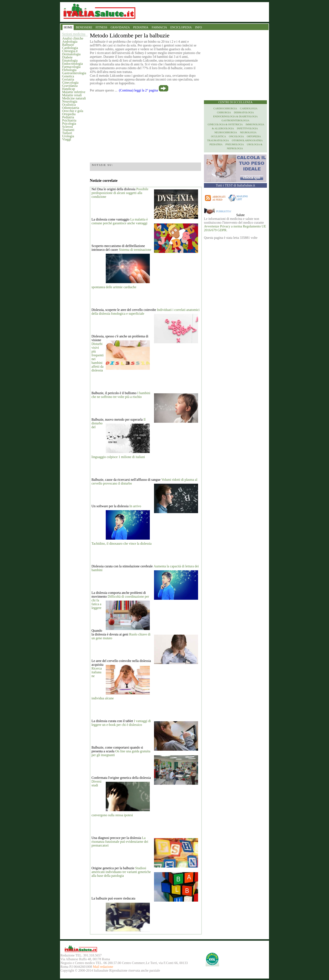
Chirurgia (224, 112)
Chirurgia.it (70, 51)
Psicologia (69, 123)
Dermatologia (71, 54)
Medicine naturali (74, 98)
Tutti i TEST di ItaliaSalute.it (236, 185)
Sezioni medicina (74, 34)
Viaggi (67, 139)
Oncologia (236, 136)
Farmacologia (71, 67)
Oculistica (69, 105)
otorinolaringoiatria (247, 140)
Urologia (68, 136)
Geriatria (68, 79)
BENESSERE (84, 27)
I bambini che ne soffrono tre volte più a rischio (121, 395)
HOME (68, 27)
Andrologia (70, 42)
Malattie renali (72, 95)
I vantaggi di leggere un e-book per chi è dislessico (121, 723)
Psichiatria (69, 120)
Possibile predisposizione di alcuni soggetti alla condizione (120, 193)
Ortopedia (69, 114)
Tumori (67, 133)
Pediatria (68, 117)
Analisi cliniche (73, 38)
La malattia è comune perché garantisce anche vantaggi (120, 221)
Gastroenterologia (74, 73)
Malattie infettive (74, 92)
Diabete (67, 57)
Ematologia (70, 60)
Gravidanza (70, 86)
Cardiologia (70, 48)
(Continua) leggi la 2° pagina (138, 90)
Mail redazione (103, 967)
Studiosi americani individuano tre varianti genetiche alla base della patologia (121, 872)
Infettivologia (247, 128)
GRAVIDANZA (120, 27)
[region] (145, 126)
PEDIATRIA (141, 27)
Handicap (69, 89)
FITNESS (101, 27)
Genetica (68, 76)
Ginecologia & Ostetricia (225, 124)
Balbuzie (68, 45)
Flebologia (69, 70)
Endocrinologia (72, 64)
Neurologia (70, 101)
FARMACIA (159, 27)
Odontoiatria (71, 108)
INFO (199, 27)
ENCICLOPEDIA (181, 27)
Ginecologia (70, 83)
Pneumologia (235, 144)
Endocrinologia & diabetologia (235, 116)
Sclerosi (68, 127)
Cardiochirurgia (225, 108)
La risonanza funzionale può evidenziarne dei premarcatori (120, 842)
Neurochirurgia (226, 132)
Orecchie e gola (73, 111)
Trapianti (68, 130)
